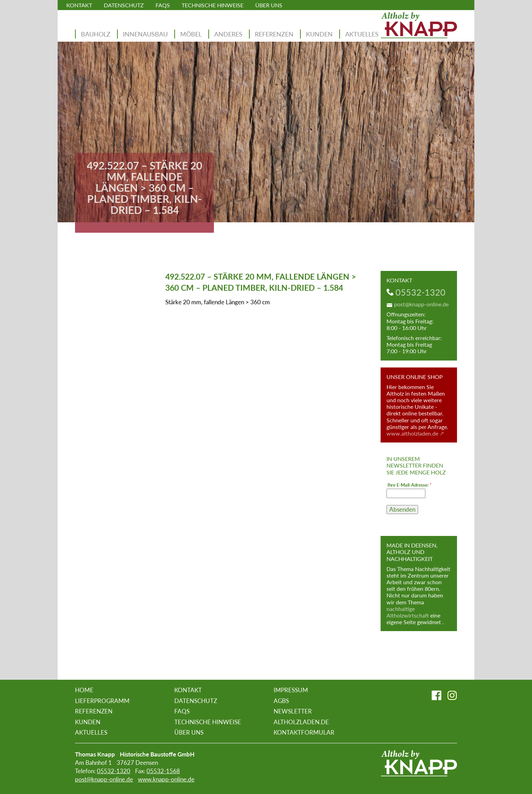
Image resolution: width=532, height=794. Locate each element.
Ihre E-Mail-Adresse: (410, 485)
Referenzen (274, 34)
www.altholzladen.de (412, 433)
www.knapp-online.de (166, 779)
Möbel (191, 34)
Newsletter (293, 711)
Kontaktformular (304, 732)
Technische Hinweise (213, 5)
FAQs (163, 5)
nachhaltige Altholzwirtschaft (408, 612)
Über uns (269, 5)
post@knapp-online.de (421, 304)
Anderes (228, 34)
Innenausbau (145, 34)
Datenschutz (124, 5)
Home (84, 690)
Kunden (319, 34)
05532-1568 (163, 771)
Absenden (402, 509)
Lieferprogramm (102, 701)
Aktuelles (362, 34)
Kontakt (79, 5)
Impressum (291, 690)
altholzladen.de (301, 722)
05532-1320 (421, 292)
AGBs (281, 701)
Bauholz (96, 34)
